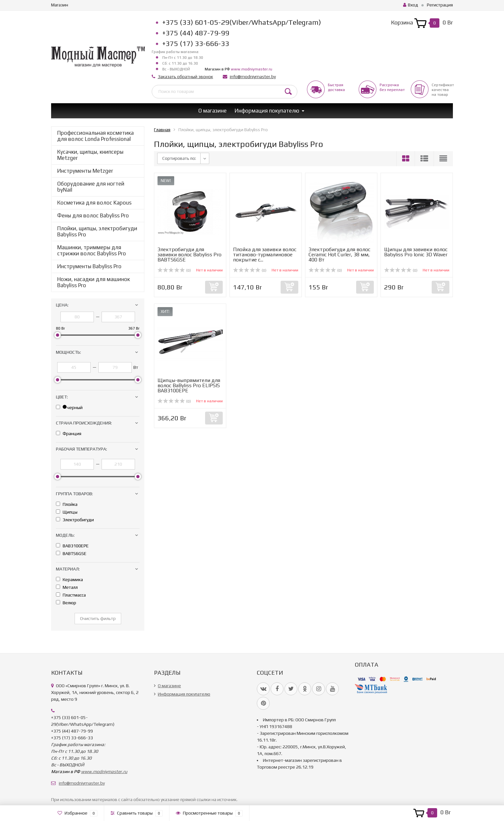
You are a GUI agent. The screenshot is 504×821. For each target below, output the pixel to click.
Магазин (60, 5)
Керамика (69, 579)
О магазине (212, 111)
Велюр (66, 603)
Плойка (67, 504)
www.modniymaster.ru (252, 69)
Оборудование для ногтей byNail (91, 187)
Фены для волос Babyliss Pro (93, 215)
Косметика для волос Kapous (94, 203)
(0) (174, 270)
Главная (162, 130)
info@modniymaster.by (253, 77)
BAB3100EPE (72, 546)
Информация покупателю (267, 111)
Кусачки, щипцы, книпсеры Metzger (90, 155)
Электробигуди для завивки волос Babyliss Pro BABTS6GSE (189, 255)
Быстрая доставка (336, 87)
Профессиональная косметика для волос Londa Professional (95, 136)
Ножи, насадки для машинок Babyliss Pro (94, 282)
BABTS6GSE (71, 553)
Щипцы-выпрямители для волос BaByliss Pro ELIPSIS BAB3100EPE (189, 385)
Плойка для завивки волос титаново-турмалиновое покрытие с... (265, 255)
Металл (67, 587)
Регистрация (440, 5)
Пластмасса (71, 595)
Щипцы (67, 512)
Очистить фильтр (98, 618)
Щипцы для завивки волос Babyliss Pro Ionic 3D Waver (416, 252)
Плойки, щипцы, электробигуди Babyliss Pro (97, 231)
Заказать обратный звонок (185, 77)
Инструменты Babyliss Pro (89, 266)
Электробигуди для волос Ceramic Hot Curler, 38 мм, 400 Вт (339, 255)
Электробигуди (75, 520)
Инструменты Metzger (85, 171)
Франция (69, 433)
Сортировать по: (179, 158)
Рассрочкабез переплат (392, 87)
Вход (411, 5)
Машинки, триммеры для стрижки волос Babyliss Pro (92, 250)
